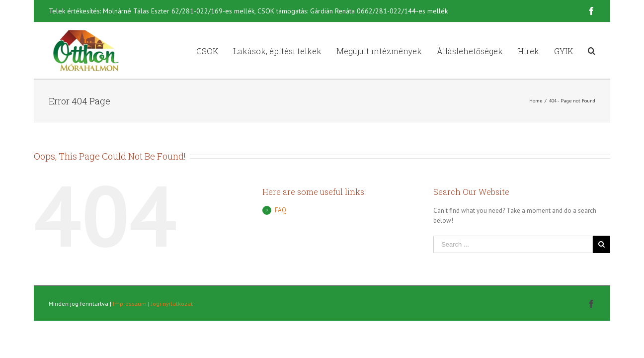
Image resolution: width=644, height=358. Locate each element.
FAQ (281, 210)
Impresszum (130, 304)
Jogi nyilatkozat (172, 304)
